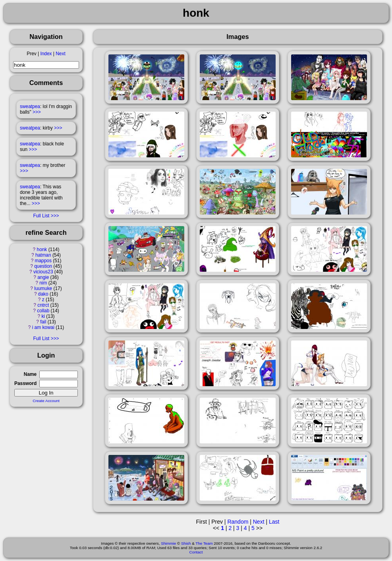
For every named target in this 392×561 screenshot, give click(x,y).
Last (274, 522)
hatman (43, 255)
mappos (43, 261)
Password (25, 383)
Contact (196, 552)
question (43, 266)
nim (43, 283)
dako (43, 294)
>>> (37, 112)
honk (42, 250)
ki (43, 316)
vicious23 (43, 272)
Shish (186, 543)
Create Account (46, 401)
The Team (204, 543)
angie (43, 277)
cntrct (43, 305)
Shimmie (168, 543)
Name (30, 374)
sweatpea (30, 106)
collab (43, 311)
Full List (41, 216)
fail (43, 322)
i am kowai (43, 327)
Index (46, 54)
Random (238, 522)
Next (60, 54)
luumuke (43, 288)
